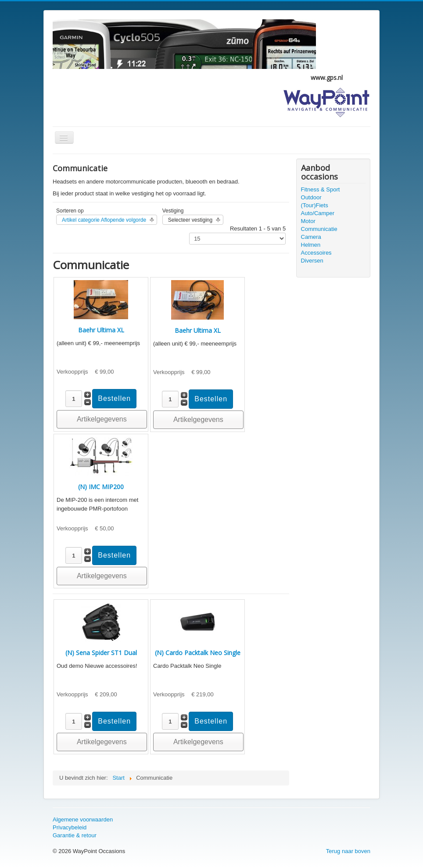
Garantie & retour (75, 835)
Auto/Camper (318, 213)
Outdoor (311, 197)
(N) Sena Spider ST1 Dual (101, 653)
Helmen (311, 245)
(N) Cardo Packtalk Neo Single (198, 653)
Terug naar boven (348, 851)
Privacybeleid (70, 827)
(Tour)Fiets (315, 205)
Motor (308, 221)
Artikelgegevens (102, 419)
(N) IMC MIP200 (101, 487)
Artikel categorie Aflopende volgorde (104, 220)
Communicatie (319, 229)
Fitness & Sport (321, 189)
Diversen (312, 261)
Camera (311, 237)
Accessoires (316, 253)
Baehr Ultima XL (101, 330)
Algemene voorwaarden (83, 819)
